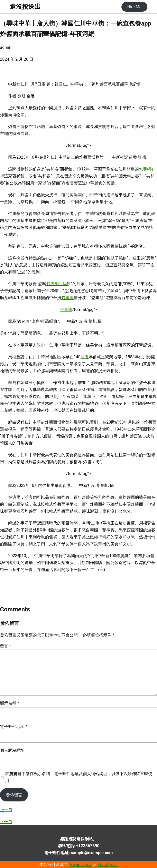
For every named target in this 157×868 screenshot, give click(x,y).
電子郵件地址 (14, 727)
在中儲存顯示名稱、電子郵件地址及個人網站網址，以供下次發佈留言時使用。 (79, 777)
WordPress (108, 865)
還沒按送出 (25, 7)
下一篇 (6, 822)
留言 (6, 646)
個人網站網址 (12, 750)
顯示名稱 (10, 703)
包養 (85, 357)
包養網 (67, 298)
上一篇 (6, 810)
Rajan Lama (81, 865)
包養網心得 (57, 284)
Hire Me (134, 7)
